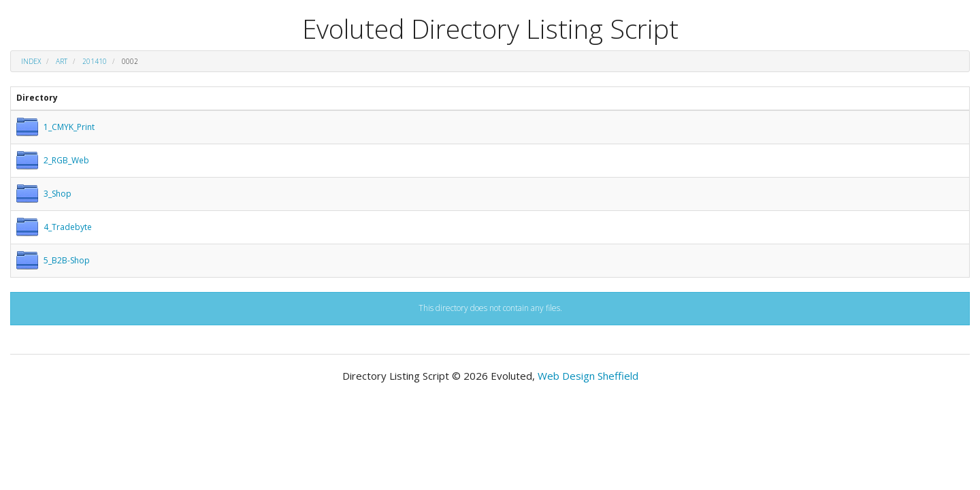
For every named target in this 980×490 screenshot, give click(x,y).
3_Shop (58, 194)
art (62, 61)
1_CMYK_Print (69, 127)
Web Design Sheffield (588, 376)
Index (31, 61)
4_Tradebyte (68, 227)
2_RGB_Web (66, 160)
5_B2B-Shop (67, 260)
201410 (95, 61)
